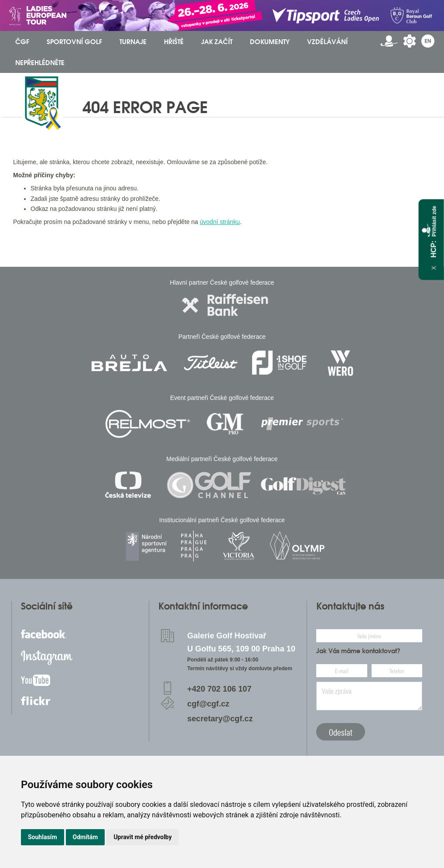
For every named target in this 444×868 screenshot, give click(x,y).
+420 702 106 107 (219, 689)
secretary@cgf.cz (220, 719)
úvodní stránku (220, 222)
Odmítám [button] (85, 837)
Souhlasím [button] (43, 837)
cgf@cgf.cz (208, 704)
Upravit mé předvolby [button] (142, 837)
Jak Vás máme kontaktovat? (358, 651)
